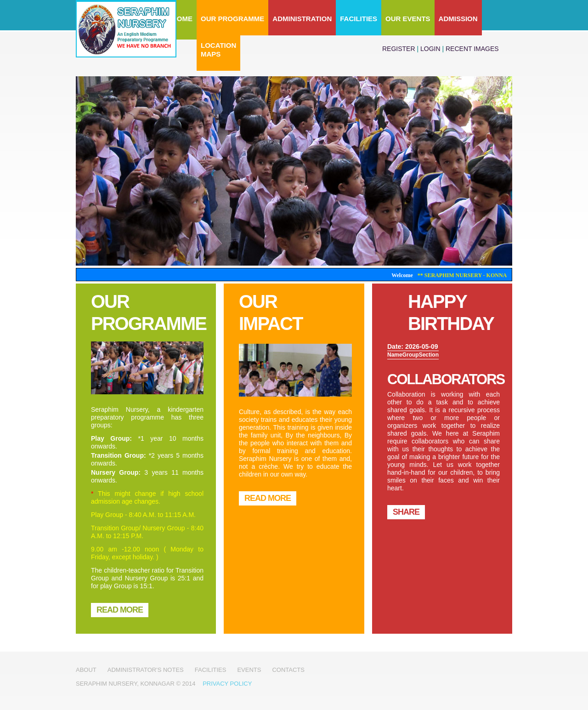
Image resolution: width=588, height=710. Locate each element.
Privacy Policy (227, 684)
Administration (302, 19)
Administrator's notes (146, 670)
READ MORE (120, 610)
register (399, 49)
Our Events (408, 19)
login (430, 49)
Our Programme (232, 19)
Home (182, 19)
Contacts (288, 670)
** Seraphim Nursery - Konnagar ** (477, 275)
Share (406, 512)
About (86, 670)
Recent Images (472, 49)
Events (249, 670)
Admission (458, 19)
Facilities (359, 19)
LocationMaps (218, 50)
